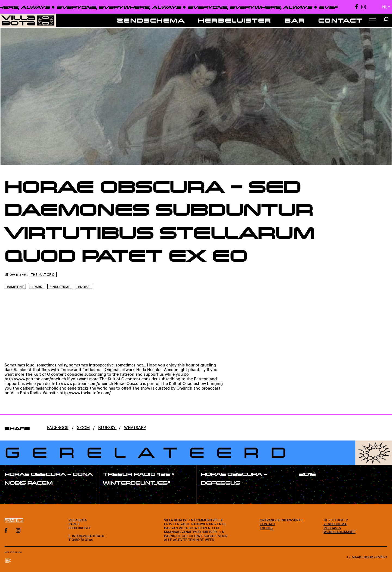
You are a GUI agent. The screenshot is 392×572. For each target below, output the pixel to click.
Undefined (381, 557)
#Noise (84, 287)
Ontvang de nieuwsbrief (282, 520)
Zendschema (151, 20)
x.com (83, 428)
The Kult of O (43, 275)
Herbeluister (235, 20)
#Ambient (15, 287)
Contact (341, 20)
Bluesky (107, 428)
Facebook (58, 428)
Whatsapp (135, 428)
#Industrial (60, 287)
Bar (295, 20)
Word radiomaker (340, 532)
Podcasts (332, 528)
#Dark (37, 287)
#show (17, 495)
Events (266, 528)
